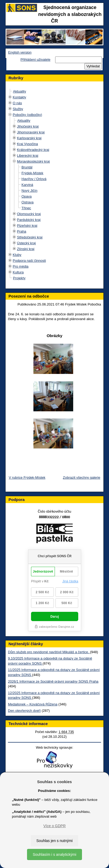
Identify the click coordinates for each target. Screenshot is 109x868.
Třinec (26, 208)
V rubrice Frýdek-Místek (27, 477)
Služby (18, 109)
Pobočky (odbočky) (27, 115)
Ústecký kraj (26, 243)
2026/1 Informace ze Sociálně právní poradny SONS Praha (53, 681)
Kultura (18, 272)
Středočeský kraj (30, 237)
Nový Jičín (29, 191)
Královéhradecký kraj (33, 150)
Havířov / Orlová (34, 179)
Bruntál (27, 167)
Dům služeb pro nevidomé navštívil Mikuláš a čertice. (49, 652)
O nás (17, 103)
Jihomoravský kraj (31, 132)
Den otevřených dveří (24, 711)
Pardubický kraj (29, 220)
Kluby (17, 255)
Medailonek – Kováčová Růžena (33, 704)
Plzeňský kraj (27, 226)
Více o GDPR (54, 826)
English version (20, 52)
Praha (22, 231)
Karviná (27, 185)
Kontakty (19, 97)
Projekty (19, 278)
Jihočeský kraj (28, 126)
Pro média (21, 266)
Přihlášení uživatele (35, 60)
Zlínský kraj (26, 249)
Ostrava (28, 202)
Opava (27, 196)
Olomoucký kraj (29, 214)
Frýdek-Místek (32, 173)
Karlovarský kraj (29, 138)
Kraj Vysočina (27, 144)
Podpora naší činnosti (29, 261)
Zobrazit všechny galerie (82, 477)
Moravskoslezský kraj (33, 161)
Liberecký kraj (28, 156)
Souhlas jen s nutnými (54, 841)
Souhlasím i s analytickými (54, 854)
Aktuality (19, 91)
